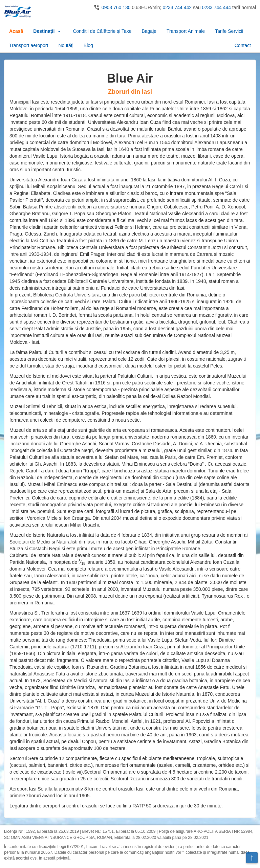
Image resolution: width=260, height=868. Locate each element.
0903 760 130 (116, 7)
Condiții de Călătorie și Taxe (102, 31)
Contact (243, 45)
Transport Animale (186, 31)
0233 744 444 (216, 7)
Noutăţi (66, 45)
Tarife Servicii (229, 31)
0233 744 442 (177, 7)
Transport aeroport (29, 45)
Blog (88, 45)
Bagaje (149, 31)
